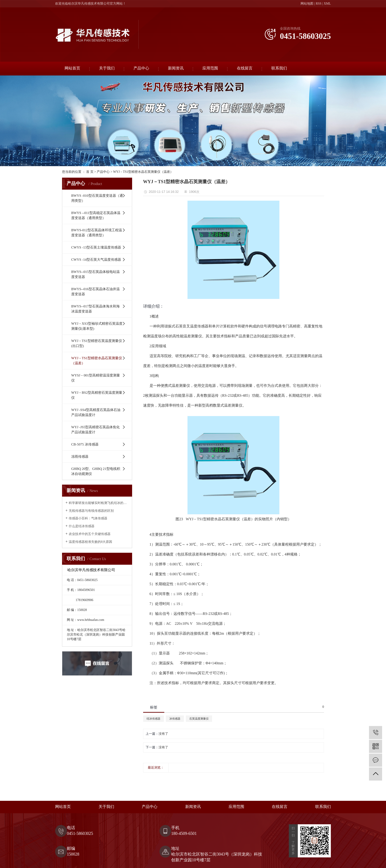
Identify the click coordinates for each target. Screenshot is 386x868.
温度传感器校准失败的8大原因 (90, 542)
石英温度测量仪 (199, 719)
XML (327, 4)
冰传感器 (175, 719)
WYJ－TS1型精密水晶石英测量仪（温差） (143, 172)
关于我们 (107, 68)
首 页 (90, 172)
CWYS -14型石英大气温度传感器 (96, 260)
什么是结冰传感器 (82, 526)
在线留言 (245, 68)
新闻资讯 (176, 68)
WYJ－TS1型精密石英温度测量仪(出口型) (97, 343)
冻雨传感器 (80, 457)
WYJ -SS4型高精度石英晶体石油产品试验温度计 (96, 412)
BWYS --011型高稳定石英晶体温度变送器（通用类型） (96, 215)
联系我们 (279, 68)
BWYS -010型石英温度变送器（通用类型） (97, 198)
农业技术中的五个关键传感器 (90, 534)
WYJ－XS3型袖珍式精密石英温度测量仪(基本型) (97, 326)
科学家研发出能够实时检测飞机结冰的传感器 (99, 503)
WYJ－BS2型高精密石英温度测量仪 (97, 395)
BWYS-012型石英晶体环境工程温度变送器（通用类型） (97, 233)
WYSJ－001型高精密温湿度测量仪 (96, 378)
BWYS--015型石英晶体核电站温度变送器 (95, 274)
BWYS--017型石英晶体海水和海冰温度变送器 (95, 309)
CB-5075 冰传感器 (85, 444)
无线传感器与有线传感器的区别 (91, 511)
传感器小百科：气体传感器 (88, 518)
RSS (319, 4)
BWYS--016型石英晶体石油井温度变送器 (95, 292)
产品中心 (141, 68)
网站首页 (72, 68)
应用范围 (210, 68)
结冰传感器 (153, 719)
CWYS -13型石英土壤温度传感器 (96, 247)
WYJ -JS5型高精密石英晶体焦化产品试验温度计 (95, 430)
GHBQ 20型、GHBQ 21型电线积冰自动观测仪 (96, 471)
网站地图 (307, 4)
